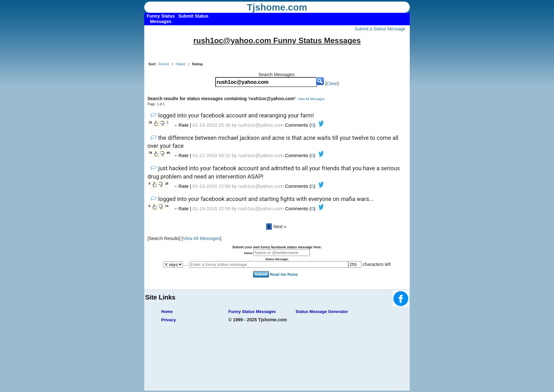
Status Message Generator (322, 312)
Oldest (181, 64)
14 (167, 206)
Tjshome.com (277, 7)
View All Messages (311, 99)
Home (167, 312)
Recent (164, 64)
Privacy (169, 320)
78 (150, 153)
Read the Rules (284, 274)
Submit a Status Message (380, 29)
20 (150, 122)
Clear (332, 84)
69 (168, 153)
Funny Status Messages (252, 312)
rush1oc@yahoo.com (261, 125)
